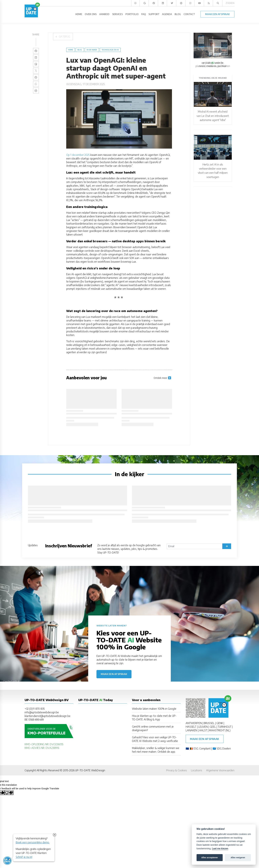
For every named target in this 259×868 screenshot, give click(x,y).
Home (71, 50)
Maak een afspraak (114, 674)
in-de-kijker (92, 50)
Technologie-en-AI (110, 50)
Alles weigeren (238, 858)
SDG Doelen (224, 749)
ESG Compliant (202, 749)
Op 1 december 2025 (78, 155)
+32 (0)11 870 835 (35, 709)
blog (80, 50)
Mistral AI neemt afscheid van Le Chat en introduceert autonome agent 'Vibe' (213, 116)
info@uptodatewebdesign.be (42, 712)
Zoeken (230, 3)
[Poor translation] (9, 793)
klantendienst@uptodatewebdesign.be (47, 716)
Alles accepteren (210, 858)
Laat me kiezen (220, 849)
